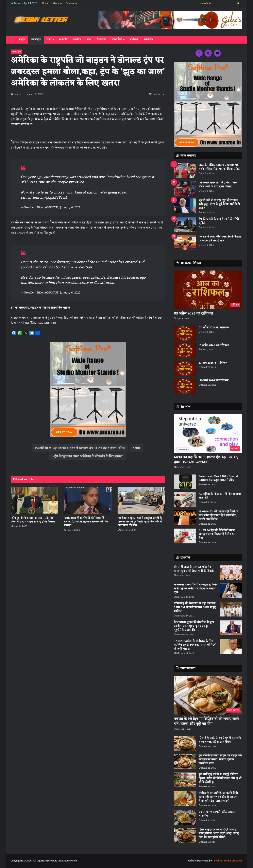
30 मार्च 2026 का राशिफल (214, 381)
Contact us (71, 3)
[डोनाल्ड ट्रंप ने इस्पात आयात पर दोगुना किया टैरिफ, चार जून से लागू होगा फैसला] (35, 501)
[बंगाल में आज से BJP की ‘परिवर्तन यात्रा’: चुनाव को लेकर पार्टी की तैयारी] (231, 573)
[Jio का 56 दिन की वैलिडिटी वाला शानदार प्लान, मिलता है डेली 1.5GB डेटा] (185, 536)
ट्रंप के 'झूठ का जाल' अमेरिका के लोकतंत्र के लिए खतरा (88, 456)
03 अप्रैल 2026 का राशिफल (194, 313)
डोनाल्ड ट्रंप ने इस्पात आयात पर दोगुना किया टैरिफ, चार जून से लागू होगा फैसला (33, 520)
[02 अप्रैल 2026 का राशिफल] (185, 333)
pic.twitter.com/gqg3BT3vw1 (44, 198)
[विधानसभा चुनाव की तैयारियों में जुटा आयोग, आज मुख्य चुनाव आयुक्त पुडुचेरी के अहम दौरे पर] (231, 628)
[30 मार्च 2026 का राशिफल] (185, 386)
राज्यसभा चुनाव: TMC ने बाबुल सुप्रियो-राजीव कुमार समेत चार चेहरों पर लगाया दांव (195, 589)
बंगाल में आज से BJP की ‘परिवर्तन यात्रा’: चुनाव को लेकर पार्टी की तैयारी (194, 569)
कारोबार (77, 40)
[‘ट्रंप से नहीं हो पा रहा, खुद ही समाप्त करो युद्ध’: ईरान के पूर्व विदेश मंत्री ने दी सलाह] (185, 206)
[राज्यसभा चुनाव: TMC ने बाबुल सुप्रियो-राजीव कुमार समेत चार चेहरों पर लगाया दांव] (231, 590)
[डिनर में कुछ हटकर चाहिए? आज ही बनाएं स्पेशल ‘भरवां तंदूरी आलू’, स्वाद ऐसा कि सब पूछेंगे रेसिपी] (185, 835)
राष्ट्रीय (22, 40)
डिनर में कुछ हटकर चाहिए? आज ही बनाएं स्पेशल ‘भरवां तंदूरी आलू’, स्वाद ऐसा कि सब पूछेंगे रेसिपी (219, 834)
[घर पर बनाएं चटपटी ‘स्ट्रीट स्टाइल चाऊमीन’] (185, 818)
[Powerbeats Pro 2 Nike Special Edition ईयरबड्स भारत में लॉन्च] (185, 482)
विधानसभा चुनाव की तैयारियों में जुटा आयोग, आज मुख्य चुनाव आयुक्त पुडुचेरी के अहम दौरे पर (194, 626)
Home (45, 3)
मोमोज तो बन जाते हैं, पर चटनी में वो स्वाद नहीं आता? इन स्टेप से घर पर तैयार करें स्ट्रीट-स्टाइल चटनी (218, 797)
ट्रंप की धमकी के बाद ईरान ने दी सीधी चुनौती (219, 221)
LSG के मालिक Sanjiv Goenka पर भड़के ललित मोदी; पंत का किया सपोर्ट (219, 167)
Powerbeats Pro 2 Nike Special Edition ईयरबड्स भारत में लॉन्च (218, 478)
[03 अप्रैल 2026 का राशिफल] (208, 290)
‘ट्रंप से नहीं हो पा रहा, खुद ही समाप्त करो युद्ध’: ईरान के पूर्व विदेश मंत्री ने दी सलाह (219, 204)
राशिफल (149, 40)
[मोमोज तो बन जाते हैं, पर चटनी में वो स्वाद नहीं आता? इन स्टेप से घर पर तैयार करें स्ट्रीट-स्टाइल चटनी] (185, 799)
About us (57, 3)
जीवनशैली (117, 40)
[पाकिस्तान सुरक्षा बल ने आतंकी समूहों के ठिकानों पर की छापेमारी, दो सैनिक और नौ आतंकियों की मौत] (141, 501)
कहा (137, 448)
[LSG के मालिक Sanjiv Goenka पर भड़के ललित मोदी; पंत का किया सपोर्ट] (185, 171)
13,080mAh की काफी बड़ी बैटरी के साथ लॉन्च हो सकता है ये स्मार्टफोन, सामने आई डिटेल (218, 515)
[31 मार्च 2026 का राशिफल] (185, 368)
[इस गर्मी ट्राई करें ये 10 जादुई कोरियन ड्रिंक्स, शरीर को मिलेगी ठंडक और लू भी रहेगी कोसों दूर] (185, 780)
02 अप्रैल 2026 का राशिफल (214, 328)
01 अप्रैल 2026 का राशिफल (214, 345)
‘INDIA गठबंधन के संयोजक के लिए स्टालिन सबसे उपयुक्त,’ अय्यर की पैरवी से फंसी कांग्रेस (195, 645)
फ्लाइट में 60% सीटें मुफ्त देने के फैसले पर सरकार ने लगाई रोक (220, 239)
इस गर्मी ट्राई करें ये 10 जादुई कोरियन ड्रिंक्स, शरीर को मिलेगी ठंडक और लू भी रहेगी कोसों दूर (220, 778)
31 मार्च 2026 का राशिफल (213, 363)
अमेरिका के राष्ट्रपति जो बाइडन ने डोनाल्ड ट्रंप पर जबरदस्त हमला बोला (81, 448)
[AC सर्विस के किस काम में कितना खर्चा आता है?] (185, 500)
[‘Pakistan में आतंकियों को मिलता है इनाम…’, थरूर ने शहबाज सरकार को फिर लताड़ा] (88, 501)
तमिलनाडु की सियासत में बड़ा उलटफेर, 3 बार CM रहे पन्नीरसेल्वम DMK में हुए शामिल (195, 607)
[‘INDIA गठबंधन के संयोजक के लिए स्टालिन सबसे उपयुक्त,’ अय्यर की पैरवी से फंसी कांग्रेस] (231, 647)
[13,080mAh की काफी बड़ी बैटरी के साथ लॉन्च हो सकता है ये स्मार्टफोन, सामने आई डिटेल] (185, 517)
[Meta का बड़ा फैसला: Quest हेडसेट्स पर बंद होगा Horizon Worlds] (208, 434)
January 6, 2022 (70, 208)
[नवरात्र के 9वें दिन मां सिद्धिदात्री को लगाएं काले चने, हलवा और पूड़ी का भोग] (208, 695)
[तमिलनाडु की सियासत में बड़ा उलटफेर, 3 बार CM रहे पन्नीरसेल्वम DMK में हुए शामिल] (231, 609)
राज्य (49, 40)
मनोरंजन (134, 40)
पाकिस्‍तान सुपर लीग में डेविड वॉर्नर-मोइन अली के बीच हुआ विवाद (218, 185)
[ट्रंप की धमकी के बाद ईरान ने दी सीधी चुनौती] (185, 225)
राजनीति (63, 40)
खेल (89, 40)
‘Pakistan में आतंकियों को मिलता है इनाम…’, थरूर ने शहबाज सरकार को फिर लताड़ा (86, 522)
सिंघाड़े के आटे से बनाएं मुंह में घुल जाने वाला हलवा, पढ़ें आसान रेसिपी (220, 740)
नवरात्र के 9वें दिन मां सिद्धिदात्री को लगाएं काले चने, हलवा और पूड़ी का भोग (206, 721)
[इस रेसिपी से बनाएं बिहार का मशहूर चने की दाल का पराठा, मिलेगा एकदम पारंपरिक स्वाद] (185, 761)
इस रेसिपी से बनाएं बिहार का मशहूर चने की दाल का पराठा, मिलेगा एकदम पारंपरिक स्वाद (220, 759)
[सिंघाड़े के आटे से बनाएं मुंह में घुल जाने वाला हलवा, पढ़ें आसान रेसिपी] (185, 744)
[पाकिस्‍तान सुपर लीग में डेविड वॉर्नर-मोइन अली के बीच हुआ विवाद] (185, 188)
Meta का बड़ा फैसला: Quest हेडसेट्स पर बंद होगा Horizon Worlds (206, 460)
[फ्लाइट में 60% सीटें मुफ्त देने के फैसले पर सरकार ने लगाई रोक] (185, 242)
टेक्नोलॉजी (101, 40)
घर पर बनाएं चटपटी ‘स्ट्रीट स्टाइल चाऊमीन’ (217, 814)
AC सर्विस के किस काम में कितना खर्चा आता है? (220, 496)
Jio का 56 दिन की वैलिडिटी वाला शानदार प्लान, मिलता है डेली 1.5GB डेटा (218, 534)
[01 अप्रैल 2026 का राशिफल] (185, 351)
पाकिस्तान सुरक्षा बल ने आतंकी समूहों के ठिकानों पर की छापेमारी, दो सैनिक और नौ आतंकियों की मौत (140, 522)
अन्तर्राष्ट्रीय (36, 40)
